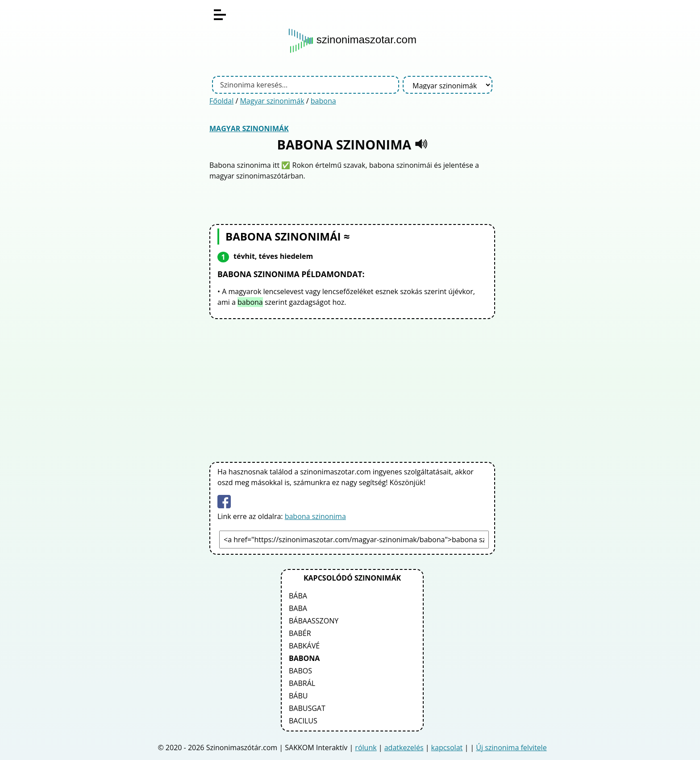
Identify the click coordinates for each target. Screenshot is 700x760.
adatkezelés (404, 748)
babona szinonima (315, 516)
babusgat (307, 708)
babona (323, 101)
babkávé (304, 646)
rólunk (366, 748)
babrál (302, 683)
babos (300, 671)
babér (300, 633)
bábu (298, 696)
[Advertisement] (352, 389)
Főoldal (221, 101)
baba (298, 608)
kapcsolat (447, 748)
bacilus (303, 721)
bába (298, 596)
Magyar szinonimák (272, 101)
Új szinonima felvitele (511, 748)
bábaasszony (314, 621)
